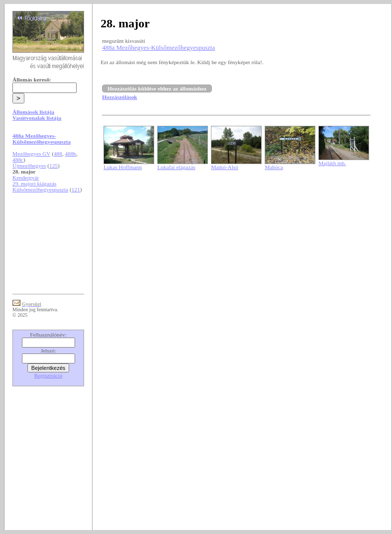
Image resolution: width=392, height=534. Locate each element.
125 (53, 166)
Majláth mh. (332, 163)
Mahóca (274, 167)
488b (71, 154)
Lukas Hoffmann (123, 167)
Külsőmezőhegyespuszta (40, 189)
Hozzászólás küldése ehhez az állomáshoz (157, 89)
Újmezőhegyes (29, 166)
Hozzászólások (119, 97)
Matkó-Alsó (225, 167)
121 (76, 189)
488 (58, 154)
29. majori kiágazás (34, 183)
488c (18, 160)
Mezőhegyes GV (31, 154)
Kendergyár (26, 178)
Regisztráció (49, 375)
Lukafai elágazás (176, 167)
